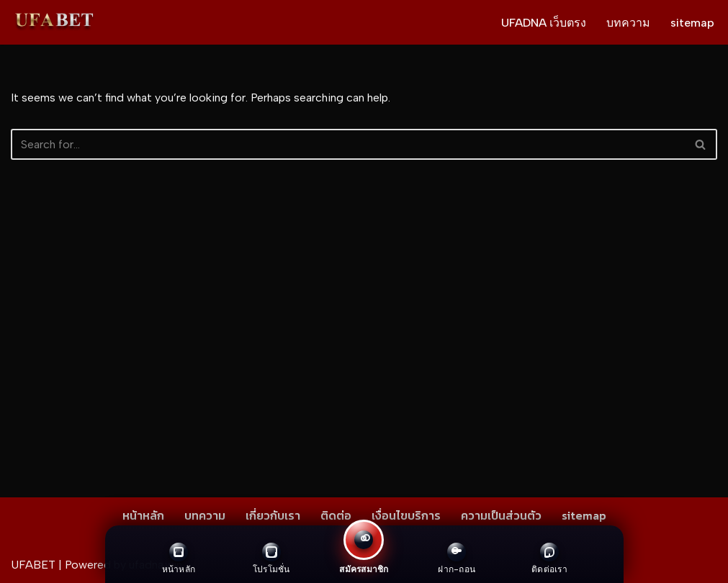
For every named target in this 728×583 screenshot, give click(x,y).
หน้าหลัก (143, 515)
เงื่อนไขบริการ (406, 515)
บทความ (628, 23)
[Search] (348, 144)
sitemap (692, 23)
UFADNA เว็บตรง (544, 23)
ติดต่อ (336, 515)
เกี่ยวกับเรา (273, 515)
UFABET (33, 565)
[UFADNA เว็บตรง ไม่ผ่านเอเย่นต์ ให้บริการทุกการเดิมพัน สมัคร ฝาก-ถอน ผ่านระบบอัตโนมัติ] (54, 22)
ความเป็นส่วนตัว (501, 515)
